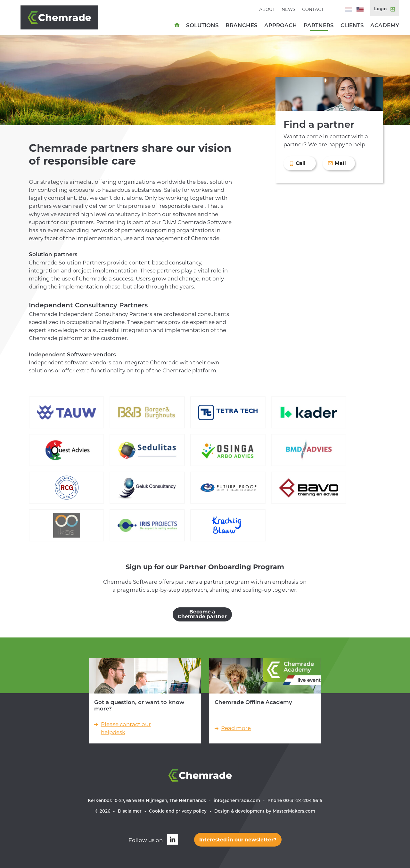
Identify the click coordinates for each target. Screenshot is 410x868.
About (267, 9)
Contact (313, 9)
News (288, 9)
